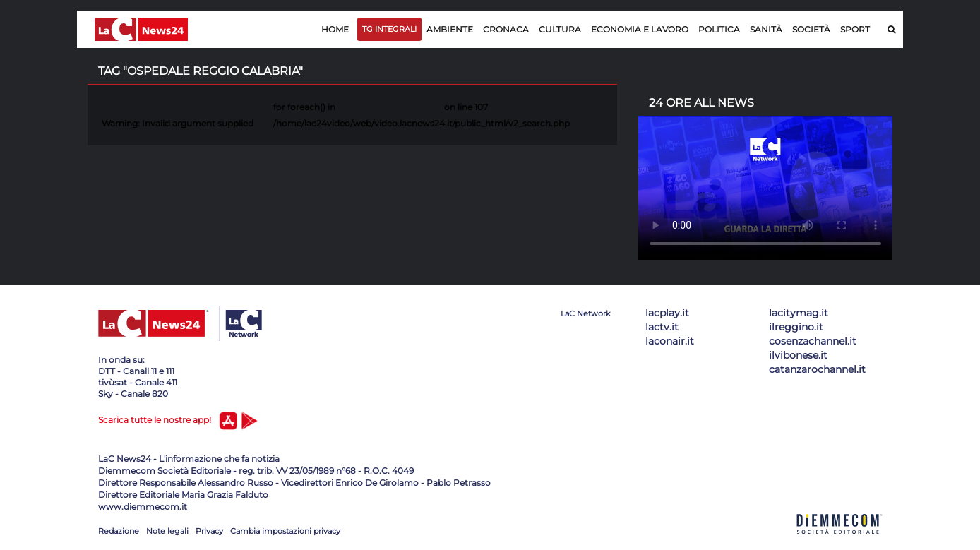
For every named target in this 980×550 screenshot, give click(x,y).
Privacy (209, 531)
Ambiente (450, 29)
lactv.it (662, 327)
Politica (719, 29)
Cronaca (506, 29)
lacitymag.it (799, 313)
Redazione (119, 531)
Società (811, 29)
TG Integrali (389, 29)
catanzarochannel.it (817, 369)
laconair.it (670, 341)
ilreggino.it (796, 327)
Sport (855, 29)
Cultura (560, 29)
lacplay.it (667, 313)
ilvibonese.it (798, 355)
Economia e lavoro (640, 29)
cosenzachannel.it (813, 341)
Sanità (766, 29)
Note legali (167, 531)
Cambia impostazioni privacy (285, 531)
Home (335, 29)
